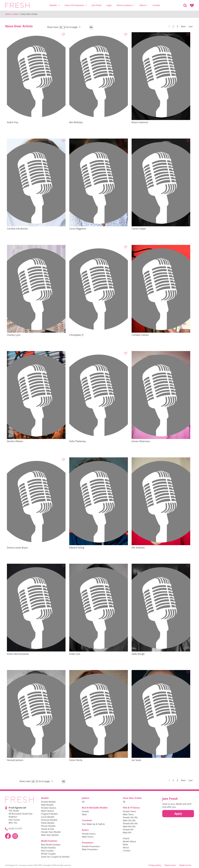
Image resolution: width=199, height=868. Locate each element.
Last (191, 26)
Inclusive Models (49, 820)
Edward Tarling (77, 548)
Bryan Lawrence (140, 122)
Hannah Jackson (15, 760)
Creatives (87, 820)
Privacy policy (155, 865)
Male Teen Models (50, 835)
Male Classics (48, 811)
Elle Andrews (138, 548)
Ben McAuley (76, 122)
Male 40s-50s (129, 827)
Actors (16, 14)
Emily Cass (75, 654)
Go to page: (72, 27)
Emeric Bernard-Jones (18, 654)
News (125, 845)
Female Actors (89, 834)
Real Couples (47, 851)
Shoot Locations (126, 5)
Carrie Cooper (139, 229)
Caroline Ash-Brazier (17, 229)
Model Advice (129, 842)
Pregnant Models (49, 814)
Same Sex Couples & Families (55, 857)
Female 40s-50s (130, 824)
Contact (156, 5)
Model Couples (48, 854)
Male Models (47, 805)
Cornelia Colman (140, 335)
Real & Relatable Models (95, 808)
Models (55, 5)
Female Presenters (91, 846)
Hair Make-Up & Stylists (93, 824)
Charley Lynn (14, 335)
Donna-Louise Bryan (17, 548)
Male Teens (128, 814)
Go (91, 27)
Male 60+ (127, 833)
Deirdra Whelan (15, 441)
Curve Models (48, 817)
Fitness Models (48, 826)
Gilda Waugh (138, 654)
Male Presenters (90, 849)
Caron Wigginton (78, 229)
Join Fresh (97, 5)
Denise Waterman (141, 441)
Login (109, 5)
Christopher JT (76, 335)
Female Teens (129, 811)
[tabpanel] (36, 76)
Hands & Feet (48, 829)
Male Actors (88, 837)
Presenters (88, 843)
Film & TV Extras (131, 808)
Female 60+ (128, 830)
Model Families (49, 841)
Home (8, 14)
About (144, 5)
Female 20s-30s (130, 817)
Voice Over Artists (132, 798)
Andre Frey (13, 122)
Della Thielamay (78, 441)
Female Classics (49, 808)
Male (84, 814)
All (83, 802)
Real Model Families (51, 845)
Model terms (185, 865)
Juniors (86, 798)
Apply (178, 814)
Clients (126, 839)
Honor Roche (76, 760)
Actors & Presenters (76, 5)
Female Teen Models (51, 832)
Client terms (170, 865)
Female (85, 811)
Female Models (48, 802)
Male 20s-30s (129, 821)
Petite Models (48, 823)
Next (183, 26)
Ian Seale (136, 760)
